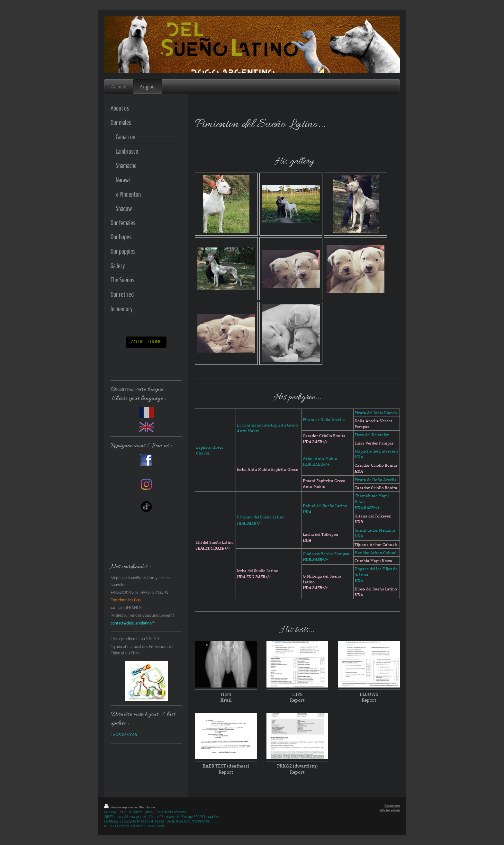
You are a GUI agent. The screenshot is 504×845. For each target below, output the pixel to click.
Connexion (392, 806)
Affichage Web (390, 810)
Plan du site (147, 808)
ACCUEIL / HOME (146, 342)
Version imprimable (121, 808)
